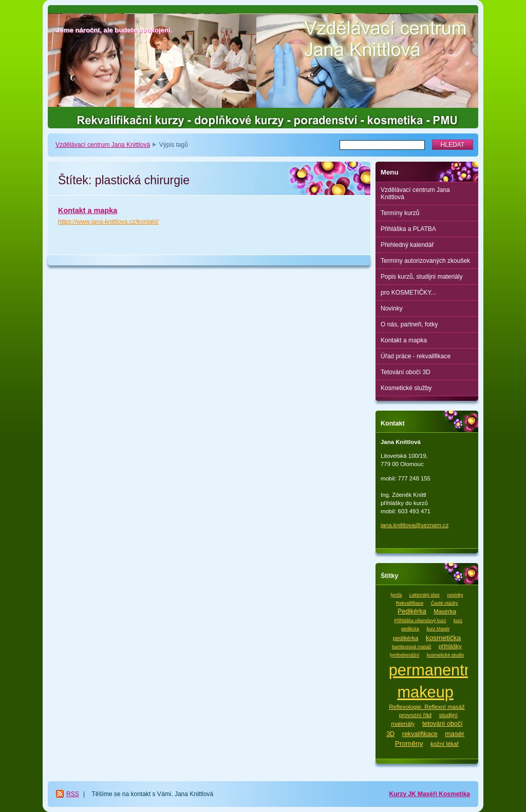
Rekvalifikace (410, 603)
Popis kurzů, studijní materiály (421, 277)
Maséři (428, 794)
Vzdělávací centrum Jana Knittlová (103, 145)
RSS (73, 794)
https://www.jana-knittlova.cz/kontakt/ (108, 222)
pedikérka (406, 638)
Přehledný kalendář (407, 245)
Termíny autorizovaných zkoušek (425, 261)
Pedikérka (412, 611)
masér (455, 734)
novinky (455, 595)
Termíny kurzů (400, 213)
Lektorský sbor (425, 595)
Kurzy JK (403, 794)
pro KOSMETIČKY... (408, 293)
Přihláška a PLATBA (408, 229)
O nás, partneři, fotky (409, 324)
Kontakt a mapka (88, 210)
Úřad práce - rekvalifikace (416, 356)
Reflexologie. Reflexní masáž (427, 707)
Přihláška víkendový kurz (420, 621)
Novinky (392, 308)
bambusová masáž (411, 647)
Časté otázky (445, 603)
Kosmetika (454, 794)
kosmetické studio (445, 655)
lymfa (397, 595)
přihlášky (450, 646)
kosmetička (443, 638)
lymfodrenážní (405, 655)
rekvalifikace (420, 734)
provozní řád (415, 715)
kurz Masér (438, 629)
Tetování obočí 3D (406, 372)
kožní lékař (445, 744)
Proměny (409, 743)
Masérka (445, 611)
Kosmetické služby (406, 388)
